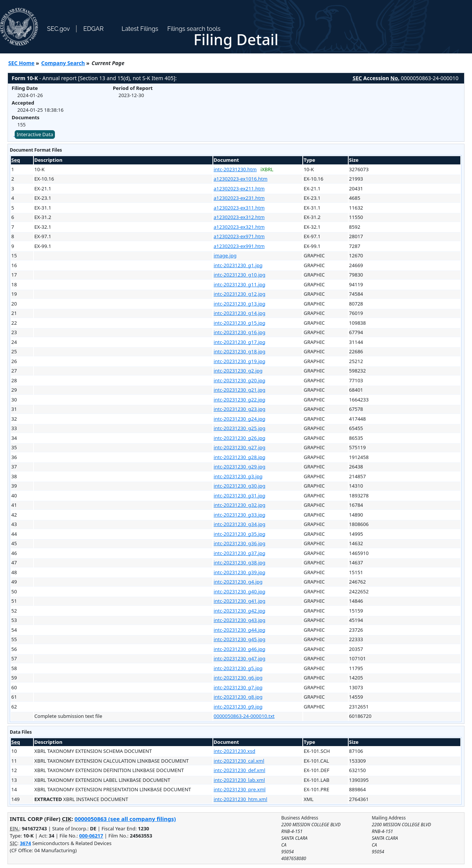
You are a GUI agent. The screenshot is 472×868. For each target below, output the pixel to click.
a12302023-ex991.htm (239, 246)
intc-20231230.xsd (234, 751)
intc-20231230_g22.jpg (239, 400)
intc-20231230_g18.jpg (239, 351)
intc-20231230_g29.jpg (239, 467)
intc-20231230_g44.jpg (239, 630)
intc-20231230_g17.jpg (239, 342)
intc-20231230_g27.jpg (239, 447)
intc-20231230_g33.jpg (239, 515)
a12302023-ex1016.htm (241, 179)
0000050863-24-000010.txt (244, 716)
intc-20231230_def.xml (239, 770)
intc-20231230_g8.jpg (238, 697)
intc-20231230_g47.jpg (239, 658)
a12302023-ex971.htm (239, 236)
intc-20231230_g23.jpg (239, 409)
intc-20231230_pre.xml (240, 789)
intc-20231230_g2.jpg (238, 371)
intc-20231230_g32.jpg (239, 505)
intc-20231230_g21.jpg (239, 390)
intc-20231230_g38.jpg (239, 562)
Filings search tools (194, 29)
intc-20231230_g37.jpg (239, 553)
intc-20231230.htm (235, 169)
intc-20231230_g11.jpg (239, 284)
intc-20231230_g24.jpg (239, 419)
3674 (26, 843)
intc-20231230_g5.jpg (238, 668)
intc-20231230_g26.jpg (239, 438)
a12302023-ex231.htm (239, 198)
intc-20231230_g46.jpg (239, 649)
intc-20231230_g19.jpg (239, 361)
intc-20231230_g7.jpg (238, 687)
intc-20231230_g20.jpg (239, 380)
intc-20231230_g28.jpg (239, 457)
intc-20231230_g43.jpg (239, 620)
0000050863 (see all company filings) (125, 819)
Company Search (63, 63)
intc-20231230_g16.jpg (239, 332)
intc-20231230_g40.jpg (239, 591)
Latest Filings (140, 29)
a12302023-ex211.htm (239, 188)
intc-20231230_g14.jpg (239, 313)
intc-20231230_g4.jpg (238, 582)
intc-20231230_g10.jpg (239, 275)
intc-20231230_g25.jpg (239, 428)
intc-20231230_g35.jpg (239, 534)
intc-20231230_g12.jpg (239, 294)
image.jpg (225, 255)
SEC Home (21, 63)
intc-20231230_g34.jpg (239, 524)
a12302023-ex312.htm (239, 217)
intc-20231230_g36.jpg (239, 543)
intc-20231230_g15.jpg (239, 323)
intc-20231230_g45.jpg (239, 639)
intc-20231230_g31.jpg (239, 496)
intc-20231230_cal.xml (239, 761)
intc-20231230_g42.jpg (239, 611)
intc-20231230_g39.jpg (239, 572)
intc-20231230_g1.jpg (238, 265)
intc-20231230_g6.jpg (238, 678)
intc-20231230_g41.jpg (239, 601)
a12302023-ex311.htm (239, 208)
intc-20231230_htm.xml (241, 799)
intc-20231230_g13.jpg (239, 304)
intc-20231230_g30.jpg (239, 486)
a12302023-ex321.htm (239, 227)
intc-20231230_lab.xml (239, 780)
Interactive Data (35, 134)
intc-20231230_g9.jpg (238, 707)
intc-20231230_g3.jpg (238, 476)
